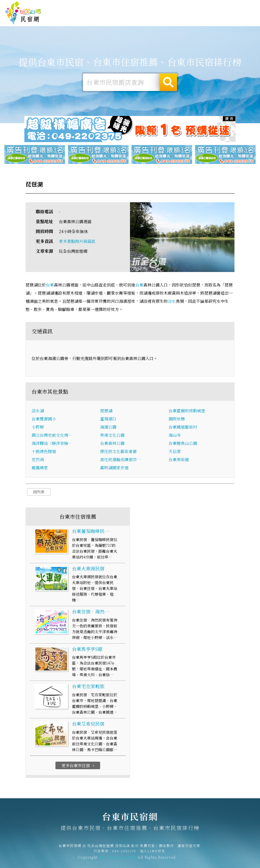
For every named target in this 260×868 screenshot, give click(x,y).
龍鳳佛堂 (40, 468)
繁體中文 (242, 6)
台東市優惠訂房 (241, 18)
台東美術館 (179, 460)
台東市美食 (130, 19)
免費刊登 (176, 7)
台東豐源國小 (44, 419)
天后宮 (175, 452)
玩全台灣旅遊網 (153, 7)
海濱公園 (108, 427)
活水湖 (38, 411)
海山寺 (175, 435)
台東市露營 (86, 18)
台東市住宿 (64, 18)
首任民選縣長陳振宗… (121, 460)
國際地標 (177, 419)
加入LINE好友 (152, 853)
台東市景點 (196, 22)
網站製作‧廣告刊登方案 (206, 7)
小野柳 (38, 427)
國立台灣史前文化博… (52, 435)
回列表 (39, 492)
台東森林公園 (112, 443)
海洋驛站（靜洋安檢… (52, 443)
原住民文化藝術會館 (118, 452)
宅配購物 (216, 23)
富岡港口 (108, 419)
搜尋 (168, 82)
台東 (50, 285)
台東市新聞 (174, 20)
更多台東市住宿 (78, 766)
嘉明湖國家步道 (114, 468)
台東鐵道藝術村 (183, 427)
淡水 (172, 301)
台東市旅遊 (108, 18)
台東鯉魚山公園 (183, 443)
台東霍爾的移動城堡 (187, 411)
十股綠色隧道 (44, 452)
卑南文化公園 (112, 435)
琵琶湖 (106, 411)
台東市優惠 (152, 19)
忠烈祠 (38, 460)
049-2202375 (124, 853)
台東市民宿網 (23, 13)
